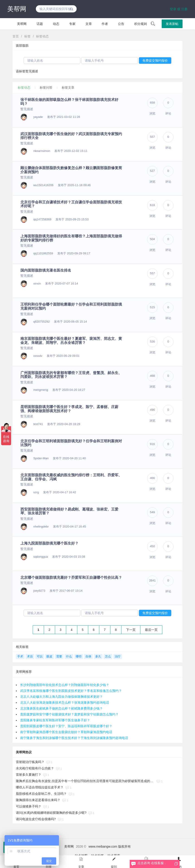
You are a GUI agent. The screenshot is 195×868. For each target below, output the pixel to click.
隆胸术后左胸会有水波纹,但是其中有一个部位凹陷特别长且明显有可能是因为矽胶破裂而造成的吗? (85, 781)
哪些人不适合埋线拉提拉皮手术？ (40, 787)
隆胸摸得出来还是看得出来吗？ (38, 800)
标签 (27, 36)
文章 (89, 24)
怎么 (108, 656)
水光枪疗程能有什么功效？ (35, 768)
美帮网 (17, 9)
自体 (88, 656)
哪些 (79, 656)
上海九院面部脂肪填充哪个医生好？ (49, 543)
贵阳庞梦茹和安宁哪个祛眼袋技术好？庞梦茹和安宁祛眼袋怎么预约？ (69, 714)
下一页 (131, 630)
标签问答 (46, 88)
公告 (121, 24)
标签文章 (68, 88)
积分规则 (141, 24)
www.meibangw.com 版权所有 (110, 846)
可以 (40, 656)
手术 (20, 656)
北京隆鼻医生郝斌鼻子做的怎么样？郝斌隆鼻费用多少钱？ (61, 708)
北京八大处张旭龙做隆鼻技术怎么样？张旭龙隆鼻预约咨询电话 (65, 703)
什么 (69, 656)
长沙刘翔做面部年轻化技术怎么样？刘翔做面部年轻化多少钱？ (65, 685)
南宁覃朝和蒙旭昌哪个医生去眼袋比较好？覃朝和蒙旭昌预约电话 (66, 732)
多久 (98, 656)
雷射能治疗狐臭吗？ (30, 762)
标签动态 (42, 36)
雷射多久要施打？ (29, 775)
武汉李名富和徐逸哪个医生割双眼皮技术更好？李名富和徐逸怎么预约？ (71, 691)
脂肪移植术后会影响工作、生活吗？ (41, 794)
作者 (105, 24)
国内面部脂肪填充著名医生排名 (46, 270)
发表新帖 (172, 24)
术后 (30, 656)
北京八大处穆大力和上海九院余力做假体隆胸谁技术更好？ (61, 697)
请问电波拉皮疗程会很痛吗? (36, 819)
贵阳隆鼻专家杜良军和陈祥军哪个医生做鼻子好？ (55, 720)
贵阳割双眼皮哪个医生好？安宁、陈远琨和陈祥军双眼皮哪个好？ (66, 726)
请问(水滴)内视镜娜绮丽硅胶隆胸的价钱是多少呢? (51, 813)
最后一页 (151, 630)
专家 (72, 24)
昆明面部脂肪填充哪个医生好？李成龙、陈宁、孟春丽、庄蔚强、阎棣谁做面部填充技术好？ (69, 409)
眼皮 (49, 656)
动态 (56, 24)
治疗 (118, 656)
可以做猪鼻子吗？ (29, 806)
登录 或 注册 (179, 9)
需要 (59, 656)
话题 (40, 24)
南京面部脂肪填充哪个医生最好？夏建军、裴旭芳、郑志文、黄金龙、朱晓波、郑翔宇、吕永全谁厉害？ (71, 341)
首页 (16, 36)
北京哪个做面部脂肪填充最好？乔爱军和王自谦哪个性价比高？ (71, 577)
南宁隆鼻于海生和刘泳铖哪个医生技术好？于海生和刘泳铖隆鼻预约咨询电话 (74, 738)
